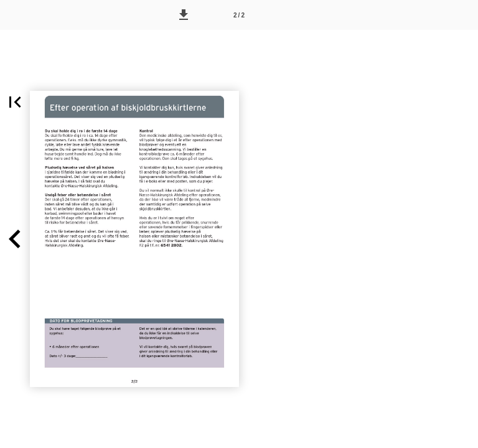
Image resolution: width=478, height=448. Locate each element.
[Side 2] (239, 15)
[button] (184, 15)
